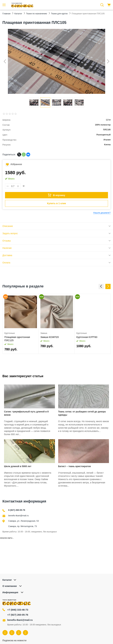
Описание (8, 226)
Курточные (10, 333)
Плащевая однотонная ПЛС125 (17, 339)
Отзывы (7, 241)
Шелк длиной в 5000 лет (18, 466)
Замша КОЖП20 (50, 337)
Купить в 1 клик (56, 203)
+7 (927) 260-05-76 (18, 615)
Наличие (7, 248)
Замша (44, 333)
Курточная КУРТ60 (87, 337)
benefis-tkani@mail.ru (18, 516)
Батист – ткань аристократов (74, 466)
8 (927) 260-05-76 (17, 510)
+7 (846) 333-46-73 (18, 610)
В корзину (56, 195)
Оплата (6, 263)
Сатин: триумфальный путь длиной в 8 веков (26, 413)
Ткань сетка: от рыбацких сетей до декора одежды (82, 413)
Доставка (7, 255)
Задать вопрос (10, 233)
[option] (21, 324)
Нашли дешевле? (102, 213)
